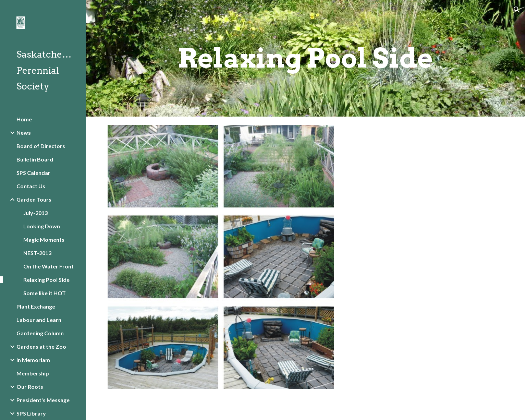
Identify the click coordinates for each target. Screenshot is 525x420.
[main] (305, 58)
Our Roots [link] (30, 387)
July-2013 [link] (35, 213)
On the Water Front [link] (48, 266)
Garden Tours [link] (34, 199)
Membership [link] (33, 373)
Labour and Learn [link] (39, 320)
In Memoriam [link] (33, 360)
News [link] (24, 133)
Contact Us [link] (31, 186)
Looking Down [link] (42, 226)
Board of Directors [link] (41, 146)
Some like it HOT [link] (45, 293)
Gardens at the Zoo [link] (41, 346)
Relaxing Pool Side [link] (46, 280)
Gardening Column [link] (40, 333)
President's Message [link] (43, 400)
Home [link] (24, 119)
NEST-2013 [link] (37, 253)
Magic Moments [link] (44, 239)
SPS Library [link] (31, 413)
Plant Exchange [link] (36, 306)
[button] (517, 10)
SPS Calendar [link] (33, 173)
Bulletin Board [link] (35, 159)
